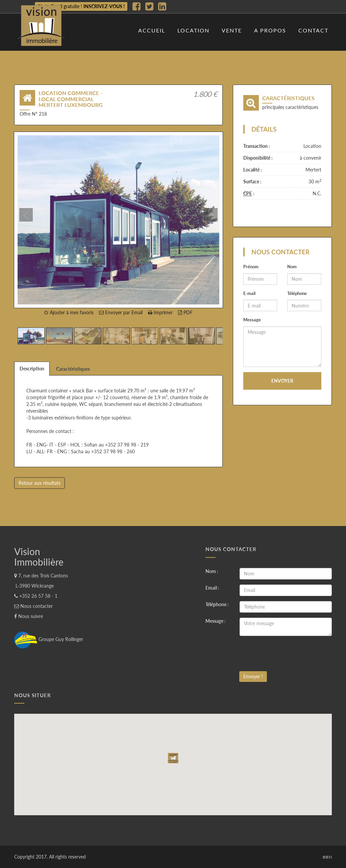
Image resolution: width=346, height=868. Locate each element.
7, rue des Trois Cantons (41, 576)
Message (252, 320)
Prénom (251, 267)
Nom (292, 267)
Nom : (212, 571)
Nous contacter (33, 606)
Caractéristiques (73, 369)
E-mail (249, 293)
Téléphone (297, 293)
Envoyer (282, 381)
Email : (212, 588)
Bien (327, 857)
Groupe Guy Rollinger (49, 639)
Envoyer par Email (121, 312)
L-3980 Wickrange (34, 586)
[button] (33, 220)
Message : (216, 621)
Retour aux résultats (40, 483)
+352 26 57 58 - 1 (36, 596)
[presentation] (291, 654)
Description (32, 369)
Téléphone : (217, 604)
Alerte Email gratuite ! (81, 6)
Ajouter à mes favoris (69, 312)
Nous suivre (29, 616)
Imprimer (160, 312)
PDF (185, 312)
